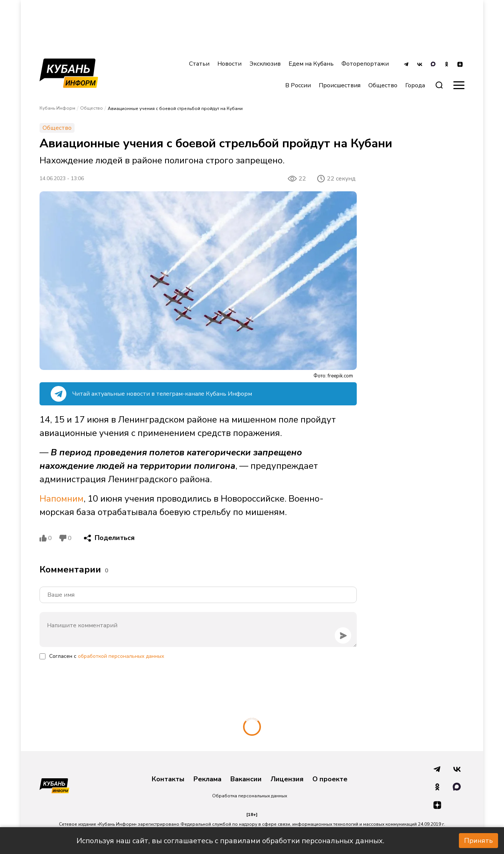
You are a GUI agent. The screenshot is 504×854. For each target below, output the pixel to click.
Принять (478, 841)
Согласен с (107, 656)
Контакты (168, 779)
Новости (229, 64)
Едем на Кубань (311, 64)
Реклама (207, 779)
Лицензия (287, 779)
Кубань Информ (57, 108)
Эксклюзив (265, 64)
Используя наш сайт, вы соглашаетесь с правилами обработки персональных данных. (230, 841)
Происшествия (340, 85)
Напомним (62, 499)
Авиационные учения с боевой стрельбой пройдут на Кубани (175, 109)
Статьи (199, 64)
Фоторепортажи (365, 64)
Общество (383, 85)
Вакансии (246, 779)
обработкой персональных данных (121, 656)
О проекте (330, 779)
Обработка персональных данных (250, 796)
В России (298, 85)
